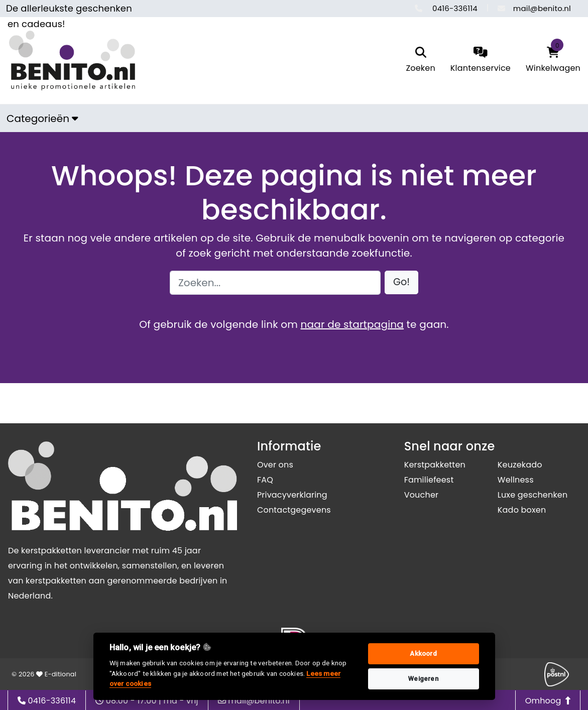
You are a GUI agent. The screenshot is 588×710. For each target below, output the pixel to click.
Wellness (516, 480)
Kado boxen (522, 510)
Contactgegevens (294, 510)
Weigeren (423, 679)
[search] (420, 61)
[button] (401, 282)
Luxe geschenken (533, 495)
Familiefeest (429, 480)
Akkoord (423, 654)
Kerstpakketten (435, 465)
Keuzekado (520, 465)
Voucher (422, 495)
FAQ (265, 480)
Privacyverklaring (292, 495)
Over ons (275, 465)
